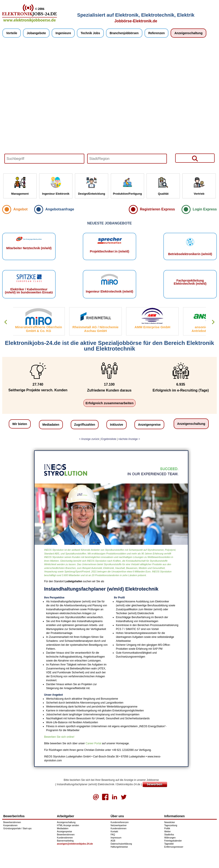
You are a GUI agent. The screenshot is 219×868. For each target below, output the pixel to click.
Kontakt (114, 832)
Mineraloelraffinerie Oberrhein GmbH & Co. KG (39, 329)
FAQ (113, 835)
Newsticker (170, 822)
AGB (113, 841)
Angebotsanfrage (60, 209)
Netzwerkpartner (119, 825)
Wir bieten (20, 424)
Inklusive (117, 425)
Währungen (170, 838)
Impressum (116, 838)
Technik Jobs (90, 33)
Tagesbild (169, 844)
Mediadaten (51, 425)
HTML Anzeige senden (68, 825)
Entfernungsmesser (174, 847)
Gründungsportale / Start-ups (17, 828)
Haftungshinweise (119, 847)
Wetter (167, 832)
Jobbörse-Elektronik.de (136, 21)
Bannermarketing (65, 841)
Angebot (20, 209)
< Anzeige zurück (89, 439)
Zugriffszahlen (85, 425)
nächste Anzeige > (129, 439)
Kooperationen (10, 825)
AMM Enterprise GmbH (153, 327)
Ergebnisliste (109, 439)
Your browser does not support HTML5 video (109, 106)
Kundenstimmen (65, 838)
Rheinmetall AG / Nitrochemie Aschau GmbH (96, 329)
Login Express (205, 209)
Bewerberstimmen (12, 822)
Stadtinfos (169, 835)
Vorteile (12, 33)
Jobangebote (36, 33)
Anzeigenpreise (149, 425)
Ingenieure (63, 33)
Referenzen (156, 33)
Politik (167, 828)
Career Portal (93, 743)
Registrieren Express (157, 209)
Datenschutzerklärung (121, 844)
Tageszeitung (171, 825)
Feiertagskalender (173, 841)
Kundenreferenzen (120, 822)
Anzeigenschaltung (188, 33)
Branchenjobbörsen (124, 33)
